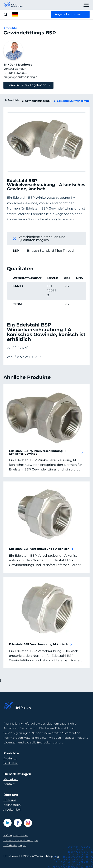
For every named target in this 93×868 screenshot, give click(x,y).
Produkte (15, 100)
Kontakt (9, 784)
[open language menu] (15, 14)
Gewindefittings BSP (40, 101)
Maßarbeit (11, 779)
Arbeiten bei (12, 810)
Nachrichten (12, 805)
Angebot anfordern (69, 14)
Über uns (10, 800)
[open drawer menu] (86, 5)
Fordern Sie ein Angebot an (27, 85)
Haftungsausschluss (16, 835)
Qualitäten (11, 763)
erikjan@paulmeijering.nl (21, 77)
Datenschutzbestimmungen (21, 840)
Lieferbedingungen (15, 845)
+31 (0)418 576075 (15, 73)
